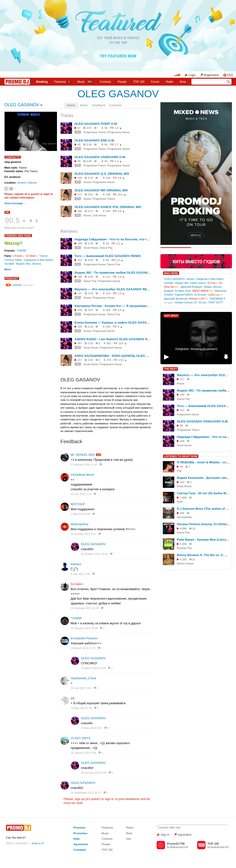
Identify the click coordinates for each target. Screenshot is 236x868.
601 (109, 343)
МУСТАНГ (78, 504)
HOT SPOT (171, 316)
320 (78, 132)
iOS (186, 847)
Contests (107, 839)
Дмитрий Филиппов (176, 299)
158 (80, 310)
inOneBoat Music (83, 475)
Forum (155, 82)
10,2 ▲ (122, 194)
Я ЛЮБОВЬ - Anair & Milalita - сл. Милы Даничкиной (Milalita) (204, 462)
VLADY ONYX (81, 738)
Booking (42, 82)
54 (181, 467)
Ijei (73, 698)
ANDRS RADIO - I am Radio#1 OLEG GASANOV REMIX (113, 339)
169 (80, 243)
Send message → (15, 203)
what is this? (28, 285)
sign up (80, 799)
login (46, 194)
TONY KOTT (216, 302)
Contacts (115, 105)
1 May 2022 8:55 (81, 514)
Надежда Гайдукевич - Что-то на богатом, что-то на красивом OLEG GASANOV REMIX (113, 239)
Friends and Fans (18, 236)
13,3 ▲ (123, 360)
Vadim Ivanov (198, 283)
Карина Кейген (184, 295)
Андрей (169, 291)
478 (109, 360)
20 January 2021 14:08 (84, 628)
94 (106, 161)
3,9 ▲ (121, 310)
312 (80, 260)
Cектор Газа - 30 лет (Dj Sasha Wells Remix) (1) (204, 493)
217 (80, 360)
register (19, 194)
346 (182, 513)
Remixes (69, 231)
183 (182, 482)
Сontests (105, 82)
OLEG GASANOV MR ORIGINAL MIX (101, 190)
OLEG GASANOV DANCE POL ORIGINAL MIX (108, 207)
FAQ (230, 75)
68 (106, 145)
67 (79, 128)
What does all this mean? (19, 228)
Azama (36, 264)
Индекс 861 (23, 264)
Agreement (81, 844)
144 (108, 178)
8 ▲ (120, 327)
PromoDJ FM (176, 844)
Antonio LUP (199, 299)
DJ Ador (32, 256)
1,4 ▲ (118, 128)
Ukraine (21, 183)
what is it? (38, 843)
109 (80, 178)
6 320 (183, 559)
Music (85, 82)
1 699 (183, 498)
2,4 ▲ (118, 161)
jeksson (218, 287)
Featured (62, 82)
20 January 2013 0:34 (83, 753)
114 (108, 293)
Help (76, 839)
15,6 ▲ (123, 343)
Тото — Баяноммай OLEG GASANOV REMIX (108, 256)
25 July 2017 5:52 (81, 688)
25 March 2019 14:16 (93, 668)
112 (108, 277)
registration (185, 835)
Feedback (99, 105)
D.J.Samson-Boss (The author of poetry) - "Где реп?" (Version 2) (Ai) (204, 509)
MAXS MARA (203, 291)
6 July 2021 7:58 (80, 574)
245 (108, 211)
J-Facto (18, 256)
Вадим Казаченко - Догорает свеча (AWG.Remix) (204, 478)
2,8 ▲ (121, 277)
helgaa (208, 287)
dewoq (190, 279)
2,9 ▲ (121, 293)
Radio (170, 82)
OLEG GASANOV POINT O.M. (96, 124)
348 (108, 194)
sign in (109, 799)
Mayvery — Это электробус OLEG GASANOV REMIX (113, 289)
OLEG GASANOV (118, 94)
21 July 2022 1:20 (81, 494)
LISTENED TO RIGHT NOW (181, 456)
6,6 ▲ (121, 211)
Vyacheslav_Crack (84, 678)
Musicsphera (80, 524)
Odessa (32, 183)
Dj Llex (203, 302)
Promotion (80, 833)
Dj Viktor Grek (183, 291)
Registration (211, 75)
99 (107, 260)
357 (80, 343)
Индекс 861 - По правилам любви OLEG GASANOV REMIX (113, 273)
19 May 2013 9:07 (92, 728)
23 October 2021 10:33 (95, 554)
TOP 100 (139, 82)
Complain (80, 850)
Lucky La (215, 295)
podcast (12, 278)
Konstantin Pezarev (84, 638)
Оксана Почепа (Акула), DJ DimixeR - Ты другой (204, 524)
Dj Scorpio (200, 295)
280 (80, 211)
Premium (79, 827)
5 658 (183, 544)
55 (106, 128)
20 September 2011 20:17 (86, 793)
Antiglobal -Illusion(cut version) (196, 349)
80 (79, 161)
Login (192, 75)
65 (79, 145)
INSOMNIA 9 (218, 299)
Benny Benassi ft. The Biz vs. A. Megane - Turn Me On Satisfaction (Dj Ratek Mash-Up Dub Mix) (204, 555)
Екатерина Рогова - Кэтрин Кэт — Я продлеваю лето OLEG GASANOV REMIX (113, 306)
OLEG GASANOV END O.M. (95, 140)
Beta (183, 82)
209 (80, 327)
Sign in (165, 835)
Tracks (67, 116)
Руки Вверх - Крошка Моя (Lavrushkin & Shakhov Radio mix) (204, 540)
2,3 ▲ (120, 243)
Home (71, 105)
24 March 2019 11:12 (83, 648)
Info (128, 839)
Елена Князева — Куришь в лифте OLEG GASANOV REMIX (113, 322)
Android (174, 847)
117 (80, 194)
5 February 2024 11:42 (84, 465)
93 (107, 243)
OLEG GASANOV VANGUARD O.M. (100, 157)
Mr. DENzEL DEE (83, 455)
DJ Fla (213, 283)
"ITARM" (21, 250)
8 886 (183, 529)
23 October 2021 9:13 (83, 534)
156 (108, 310)
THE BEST (170, 369)
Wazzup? (13, 243)
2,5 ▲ (120, 260)
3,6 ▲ (121, 178)
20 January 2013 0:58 (94, 773)
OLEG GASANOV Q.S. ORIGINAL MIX (102, 174)
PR (7, 212)
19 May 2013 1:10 (81, 708)
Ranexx (76, 564)
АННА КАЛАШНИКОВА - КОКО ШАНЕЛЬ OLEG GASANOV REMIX (113, 356)
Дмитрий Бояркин (191, 287)
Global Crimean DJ (186, 302)
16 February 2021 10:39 (85, 608)
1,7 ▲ (118, 145)
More (8, 269)
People (122, 82)
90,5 (12, 220)
